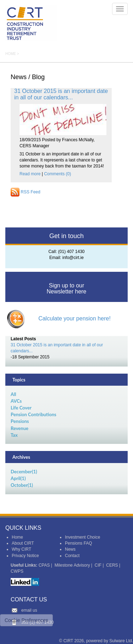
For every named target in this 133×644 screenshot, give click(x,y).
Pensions (20, 421)
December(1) (24, 472)
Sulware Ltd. (121, 641)
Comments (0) (57, 174)
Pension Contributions (34, 414)
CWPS (17, 571)
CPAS (44, 565)
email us (29, 610)
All (13, 394)
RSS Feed (26, 192)
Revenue (20, 428)
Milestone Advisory (72, 565)
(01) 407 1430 (71, 252)
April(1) (18, 478)
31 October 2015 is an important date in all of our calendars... (61, 94)
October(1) (22, 485)
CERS (112, 565)
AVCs (16, 401)
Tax (14, 435)
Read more (30, 174)
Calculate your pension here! (74, 318)
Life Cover (21, 408)
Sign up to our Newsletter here (66, 289)
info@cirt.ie (73, 258)
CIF (98, 565)
